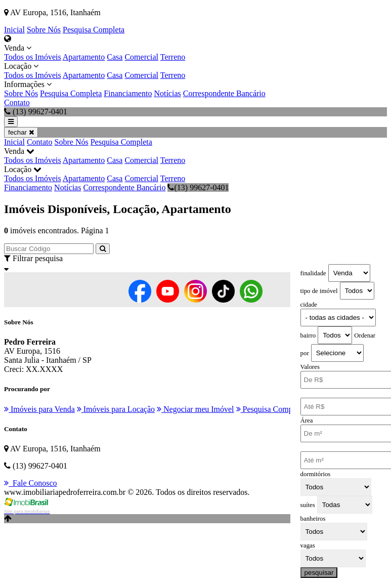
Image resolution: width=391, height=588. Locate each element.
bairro (308, 335)
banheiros (313, 519)
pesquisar (319, 573)
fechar (21, 132)
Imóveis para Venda (39, 409)
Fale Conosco (31, 483)
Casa (115, 57)
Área (307, 421)
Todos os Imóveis (33, 57)
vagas (308, 545)
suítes (308, 505)
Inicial (14, 30)
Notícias (167, 93)
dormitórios (316, 474)
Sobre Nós (44, 30)
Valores (310, 367)
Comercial (141, 57)
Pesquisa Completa (94, 30)
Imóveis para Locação (116, 409)
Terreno (173, 57)
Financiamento (128, 93)
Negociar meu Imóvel (195, 409)
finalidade (313, 273)
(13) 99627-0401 (198, 187)
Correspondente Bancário (224, 93)
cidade (309, 305)
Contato (17, 102)
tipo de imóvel (319, 291)
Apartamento (84, 57)
